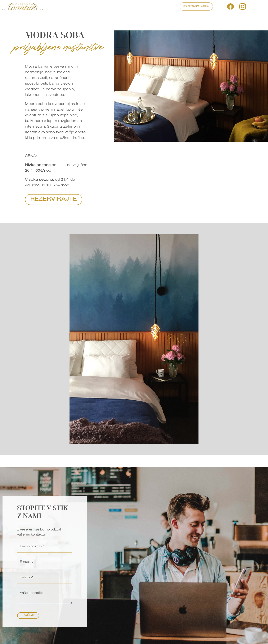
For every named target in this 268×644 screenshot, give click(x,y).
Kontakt (153, 7)
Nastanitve (97, 7)
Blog (128, 7)
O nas (139, 7)
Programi (68, 7)
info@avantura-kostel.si (196, 6)
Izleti (82, 7)
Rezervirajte (54, 200)
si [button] (251, 7)
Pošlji (28, 615)
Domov (53, 7)
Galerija (115, 7)
